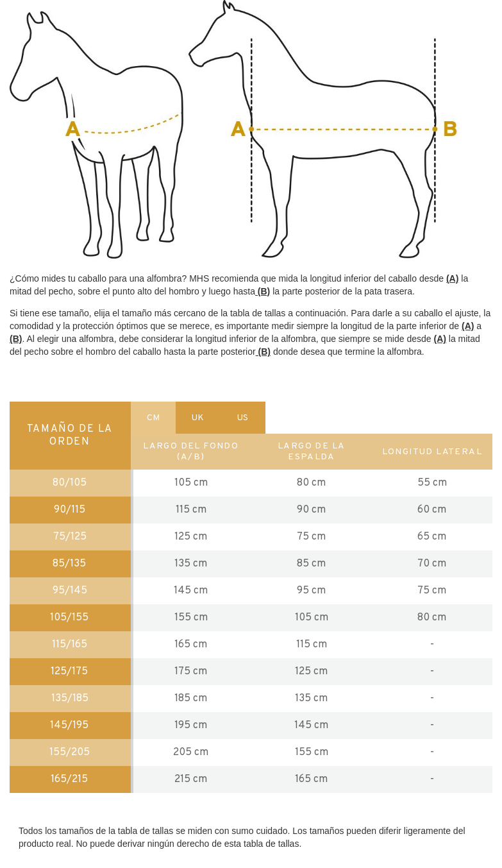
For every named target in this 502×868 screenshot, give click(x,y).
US (243, 418)
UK (198, 418)
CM (153, 418)
